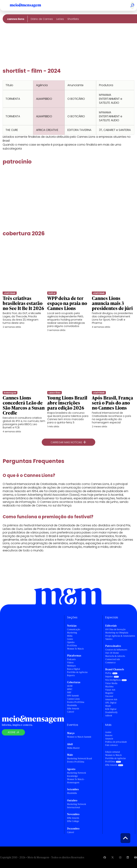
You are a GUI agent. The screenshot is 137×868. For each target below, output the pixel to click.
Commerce (110, 663)
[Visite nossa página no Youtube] (136, 857)
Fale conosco (111, 745)
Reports (71, 675)
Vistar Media (111, 683)
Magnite (109, 693)
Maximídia (72, 705)
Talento (109, 639)
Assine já (13, 732)
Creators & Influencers (116, 650)
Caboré (71, 712)
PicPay (108, 673)
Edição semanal (113, 752)
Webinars (71, 666)
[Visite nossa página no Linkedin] (128, 857)
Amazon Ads (111, 699)
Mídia (70, 636)
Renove (109, 735)
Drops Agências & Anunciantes (120, 636)
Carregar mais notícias (68, 442)
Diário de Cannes (42, 19)
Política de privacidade (116, 742)
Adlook (109, 716)
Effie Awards (73, 709)
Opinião (71, 642)
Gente (70, 639)
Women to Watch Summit (79, 737)
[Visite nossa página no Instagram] (120, 857)
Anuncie (109, 739)
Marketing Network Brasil (79, 758)
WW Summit (73, 696)
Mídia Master (73, 748)
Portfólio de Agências (77, 672)
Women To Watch (75, 649)
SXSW (70, 686)
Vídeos (70, 663)
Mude (108, 706)
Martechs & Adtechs (115, 656)
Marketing (72, 633)
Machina (109, 687)
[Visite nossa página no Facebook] (105, 857)
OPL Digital (111, 703)
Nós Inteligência (113, 680)
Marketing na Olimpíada (117, 633)
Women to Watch (113, 755)
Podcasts (71, 659)
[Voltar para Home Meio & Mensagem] (29, 5)
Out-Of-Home (112, 653)
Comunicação (74, 629)
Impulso (109, 676)
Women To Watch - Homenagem (76, 781)
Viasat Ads (110, 690)
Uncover (109, 696)
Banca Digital (73, 669)
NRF (69, 692)
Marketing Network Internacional (77, 806)
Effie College (73, 821)
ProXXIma (72, 645)
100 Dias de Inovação (115, 629)
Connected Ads (113, 659)
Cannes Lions (16, 19)
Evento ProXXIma (76, 702)
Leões (60, 19)
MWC (70, 689)
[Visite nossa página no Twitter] (113, 857)
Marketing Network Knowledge (77, 774)
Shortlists (73, 19)
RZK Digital (111, 709)
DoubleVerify (111, 712)
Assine (108, 732)
